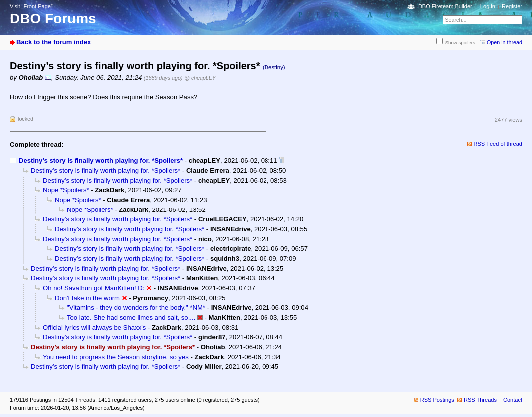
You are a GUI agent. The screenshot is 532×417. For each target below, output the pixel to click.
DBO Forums (53, 19)
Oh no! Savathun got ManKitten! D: (94, 288)
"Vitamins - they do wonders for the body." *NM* (136, 308)
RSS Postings (437, 400)
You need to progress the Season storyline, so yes (116, 357)
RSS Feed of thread (498, 144)
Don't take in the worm (87, 298)
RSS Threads (480, 400)
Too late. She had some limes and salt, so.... (131, 317)
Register (512, 6)
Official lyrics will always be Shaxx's (94, 327)
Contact (513, 400)
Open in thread (504, 42)
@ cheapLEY (200, 78)
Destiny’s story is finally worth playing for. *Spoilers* (101, 160)
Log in (488, 6)
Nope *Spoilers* (66, 190)
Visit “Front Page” (31, 6)
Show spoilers (460, 43)
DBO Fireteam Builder (445, 6)
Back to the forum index (54, 42)
